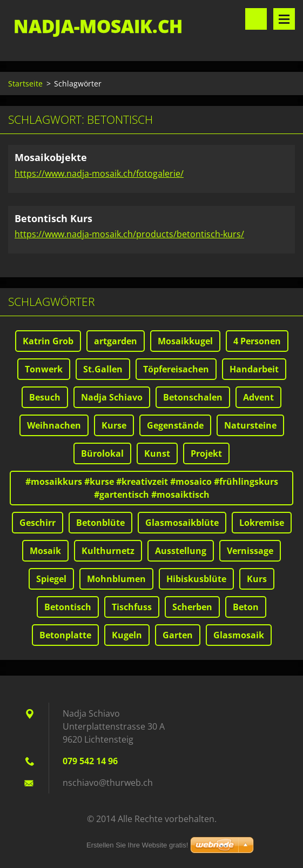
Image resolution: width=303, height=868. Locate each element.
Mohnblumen (116, 579)
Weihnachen (54, 425)
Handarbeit (254, 369)
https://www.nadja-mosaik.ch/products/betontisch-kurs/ (129, 234)
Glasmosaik (239, 635)
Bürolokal (102, 453)
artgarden (116, 341)
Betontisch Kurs (53, 218)
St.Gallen (103, 369)
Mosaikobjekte (51, 157)
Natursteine (250, 425)
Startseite (25, 84)
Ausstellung (181, 551)
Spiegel (51, 579)
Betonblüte (100, 523)
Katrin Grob (48, 341)
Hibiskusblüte (196, 579)
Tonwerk (44, 369)
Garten (178, 635)
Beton (246, 607)
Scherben (192, 607)
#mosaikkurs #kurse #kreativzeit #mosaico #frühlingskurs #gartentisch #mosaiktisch (152, 488)
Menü (284, 19)
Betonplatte (65, 635)
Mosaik (45, 551)
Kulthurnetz (108, 551)
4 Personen (257, 341)
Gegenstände (175, 425)
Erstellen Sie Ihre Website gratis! (137, 845)
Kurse (114, 425)
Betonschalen (193, 397)
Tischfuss (132, 607)
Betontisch (68, 607)
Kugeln (127, 635)
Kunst (157, 453)
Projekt (206, 453)
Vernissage (250, 551)
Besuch (45, 397)
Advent (258, 397)
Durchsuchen (256, 19)
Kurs (257, 579)
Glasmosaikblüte (182, 523)
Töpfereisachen (176, 369)
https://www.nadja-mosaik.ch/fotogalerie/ (99, 173)
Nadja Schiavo (112, 397)
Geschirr (38, 523)
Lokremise (262, 523)
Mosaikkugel (185, 341)
